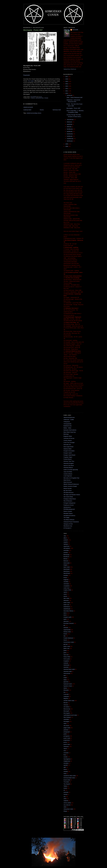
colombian (66, 584)
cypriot (65, 592)
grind (65, 653)
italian (65, 680)
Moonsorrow (67, 709)
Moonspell (66, 711)
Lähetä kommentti (28, 107)
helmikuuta (70, 141)
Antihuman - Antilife (69, 420)
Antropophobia (67, 424)
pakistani (66, 730)
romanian (66, 753)
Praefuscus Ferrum (69, 505)
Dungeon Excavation (69, 451)
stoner (65, 769)
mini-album (67, 707)
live (65, 692)
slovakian (66, 763)
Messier (66, 703)
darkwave (66, 600)
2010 (67, 93)
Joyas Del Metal (68, 472)
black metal (67, 567)
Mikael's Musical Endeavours (71, 484)
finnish (33, 98)
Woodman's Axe (68, 526)
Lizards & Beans (68, 474)
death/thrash (67, 609)
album (65, 538)
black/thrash (67, 573)
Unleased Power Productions (71, 522)
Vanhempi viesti (57, 110)
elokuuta (69, 127)
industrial (66, 667)
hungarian (66, 661)
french (65, 640)
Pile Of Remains (68, 501)
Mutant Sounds (68, 488)
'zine (65, 536)
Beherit (65, 559)
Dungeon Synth (68, 453)
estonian (66, 628)
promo (46, 98)
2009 (67, 144)
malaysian (66, 696)
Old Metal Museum (69, 493)
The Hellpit (66, 518)
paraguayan (67, 732)
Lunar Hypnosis (68, 476)
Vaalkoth (66, 801)
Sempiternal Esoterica (69, 516)
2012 (67, 89)
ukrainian (66, 792)
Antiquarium (67, 422)
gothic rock (66, 648)
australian (66, 550)
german (66, 644)
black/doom (67, 571)
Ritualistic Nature (68, 513)
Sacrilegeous (67, 759)
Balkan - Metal (67, 428)
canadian (66, 582)
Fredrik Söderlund (68, 638)
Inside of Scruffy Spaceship (71, 470)
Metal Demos (67, 480)
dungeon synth (67, 617)
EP (64, 625)
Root (65, 755)
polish (65, 734)
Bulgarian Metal (68, 436)
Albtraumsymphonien (69, 417)
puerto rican (67, 744)
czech (65, 594)
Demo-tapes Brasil (68, 447)
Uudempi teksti (27, 110)
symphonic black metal (70, 776)
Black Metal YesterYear (70, 432)
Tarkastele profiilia (70, 69)
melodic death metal (69, 701)
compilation (67, 586)
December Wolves (68, 611)
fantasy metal (67, 632)
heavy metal (67, 657)
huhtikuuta (70, 136)
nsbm (65, 723)
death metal (67, 603)
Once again (31, 81)
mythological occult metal (70, 715)
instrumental (67, 673)
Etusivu (42, 110)
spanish (66, 765)
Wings (65, 811)
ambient (66, 540)
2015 (67, 81)
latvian (65, 688)
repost (65, 748)
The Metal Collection (69, 520)
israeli (65, 678)
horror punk (67, 659)
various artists (67, 803)
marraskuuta (70, 120)
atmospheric (67, 548)
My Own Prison (68, 491)
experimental (67, 630)
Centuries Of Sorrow (69, 438)
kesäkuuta (70, 131)
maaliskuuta (70, 139)
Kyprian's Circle (68, 686)
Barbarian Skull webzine (70, 430)
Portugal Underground (69, 503)
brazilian (66, 575)
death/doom (67, 607)
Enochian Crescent (69, 623)
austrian (66, 552)
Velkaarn (75, 30)
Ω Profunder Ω (67, 528)
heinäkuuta (70, 129)
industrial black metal (69, 669)
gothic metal (67, 646)
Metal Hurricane (68, 482)
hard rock (66, 655)
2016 (67, 79)
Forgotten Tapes (68, 457)
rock (65, 751)
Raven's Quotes (68, 511)
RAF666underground (69, 509)
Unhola (65, 794)
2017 (67, 77)
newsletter (66, 719)
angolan (66, 542)
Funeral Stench (68, 459)
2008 (67, 146)
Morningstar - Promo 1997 (73, 108)
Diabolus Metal (68, 449)
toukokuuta (70, 134)
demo (65, 613)
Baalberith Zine (68, 426)
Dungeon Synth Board (69, 455)
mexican (66, 705)
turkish (65, 788)
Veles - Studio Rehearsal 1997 (75, 97)
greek (65, 650)
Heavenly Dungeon (69, 463)
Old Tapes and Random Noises (72, 495)
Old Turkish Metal (68, 497)
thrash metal (67, 780)
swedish (66, 772)
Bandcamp (66, 555)
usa (65, 797)
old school (66, 726)
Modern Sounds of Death (70, 486)
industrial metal (68, 671)
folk (65, 636)
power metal (67, 738)
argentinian (67, 546)
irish (65, 676)
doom (65, 615)
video (65, 807)
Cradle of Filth (67, 590)
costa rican (66, 588)
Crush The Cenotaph (69, 442)
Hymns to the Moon (69, 465)
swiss (65, 774)
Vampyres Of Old (68, 524)
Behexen (66, 561)
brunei (65, 578)
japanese (66, 682)
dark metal (66, 598)
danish (65, 596)
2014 (67, 84)
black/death (67, 569)
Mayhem (66, 698)
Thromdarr (66, 782)
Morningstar (40, 98)
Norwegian (66, 721)
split (65, 767)
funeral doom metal (69, 642)
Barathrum (66, 557)
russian (66, 757)
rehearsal (66, 746)
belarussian (67, 563)
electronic (66, 621)
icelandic (66, 663)
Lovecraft (66, 694)
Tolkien (65, 786)
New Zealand (67, 717)
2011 (67, 91)
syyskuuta (70, 124)
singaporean (67, 761)
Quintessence (67, 507)
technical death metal (69, 778)
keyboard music (68, 684)
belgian (66, 565)
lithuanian (66, 690)
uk (64, 790)
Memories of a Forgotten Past (71, 478)
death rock (66, 605)
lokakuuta (69, 122)
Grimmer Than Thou (69, 461)
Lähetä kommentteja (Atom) (34, 113)
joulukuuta (70, 95)
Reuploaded (27, 75)
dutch (65, 619)
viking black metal (68, 809)
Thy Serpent (67, 784)
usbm (65, 799)
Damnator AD (67, 445)
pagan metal (67, 728)
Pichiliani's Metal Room (70, 499)
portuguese (67, 736)
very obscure (67, 805)
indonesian (66, 665)
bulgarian (66, 580)
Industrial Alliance (68, 468)
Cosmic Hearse (68, 440)
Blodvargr (66, 434)
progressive (67, 740)
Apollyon (66, 544)
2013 (67, 86)
